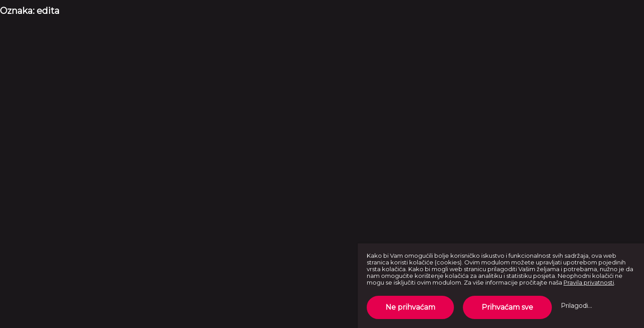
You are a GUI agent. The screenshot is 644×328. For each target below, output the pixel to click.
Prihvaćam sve (507, 307)
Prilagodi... (576, 306)
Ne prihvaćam (410, 307)
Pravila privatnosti (589, 282)
